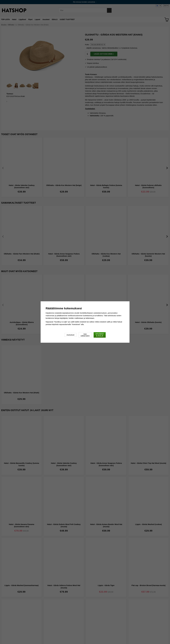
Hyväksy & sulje (100, 335)
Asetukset (70, 335)
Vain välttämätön (85, 335)
